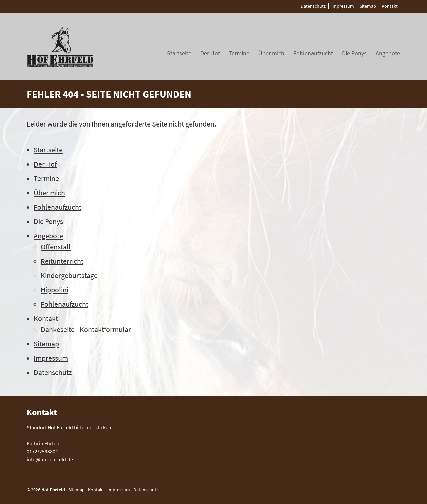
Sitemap (77, 490)
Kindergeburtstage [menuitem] (69, 275)
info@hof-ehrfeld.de (50, 459)
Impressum (119, 490)
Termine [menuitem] (239, 53)
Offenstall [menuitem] (56, 247)
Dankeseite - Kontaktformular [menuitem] (86, 329)
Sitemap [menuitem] (368, 6)
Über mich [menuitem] (271, 53)
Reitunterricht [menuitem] (62, 261)
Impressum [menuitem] (343, 6)
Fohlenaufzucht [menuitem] (313, 53)
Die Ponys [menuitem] (354, 53)
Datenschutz (146, 490)
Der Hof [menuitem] (210, 53)
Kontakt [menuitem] (390, 6)
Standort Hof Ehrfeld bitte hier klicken (69, 427)
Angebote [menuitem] (388, 53)
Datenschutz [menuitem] (313, 6)
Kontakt (96, 490)
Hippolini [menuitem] (55, 290)
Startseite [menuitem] (179, 53)
